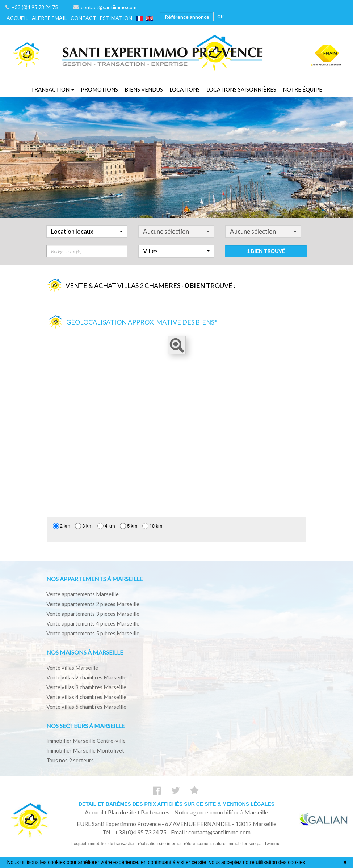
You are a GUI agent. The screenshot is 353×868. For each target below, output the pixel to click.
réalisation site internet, (161, 844)
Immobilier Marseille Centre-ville (86, 741)
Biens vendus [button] (144, 89)
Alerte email (49, 18)
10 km (152, 526)
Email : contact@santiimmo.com (211, 832)
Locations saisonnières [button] (241, 89)
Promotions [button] (99, 89)
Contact (83, 18)
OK (220, 16)
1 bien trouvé (266, 265)
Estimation (116, 18)
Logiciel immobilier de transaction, (105, 844)
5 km (129, 526)
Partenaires (155, 812)
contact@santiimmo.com (105, 7)
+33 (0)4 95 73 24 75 (32, 7)
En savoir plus (324, 862)
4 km (106, 526)
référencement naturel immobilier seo (220, 844)
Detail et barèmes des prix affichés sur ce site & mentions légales (176, 804)
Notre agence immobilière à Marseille (221, 812)
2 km (62, 526)
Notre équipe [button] (302, 89)
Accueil (17, 18)
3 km (84, 526)
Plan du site (122, 812)
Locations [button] (185, 89)
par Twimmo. (269, 844)
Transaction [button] (52, 89)
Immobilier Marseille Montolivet (85, 750)
